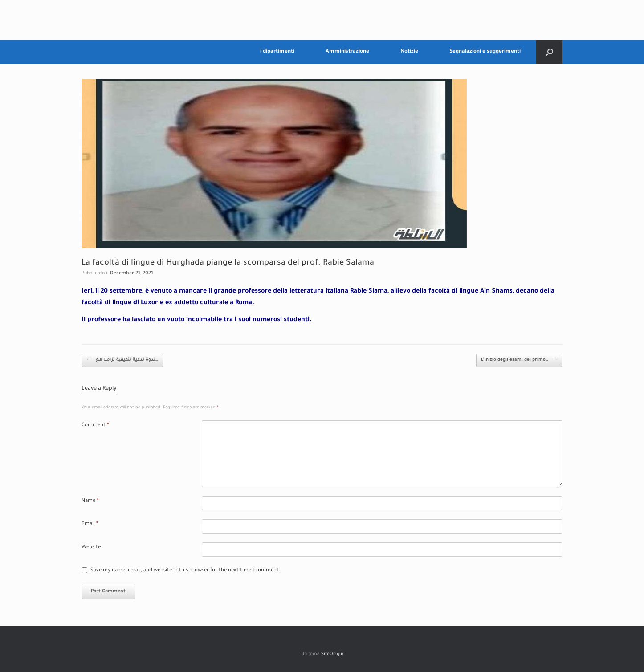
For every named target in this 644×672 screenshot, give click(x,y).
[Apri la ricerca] (549, 52)
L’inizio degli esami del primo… (519, 360)
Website (91, 548)
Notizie (409, 52)
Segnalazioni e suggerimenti (485, 52)
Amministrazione (347, 52)
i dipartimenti (277, 52)
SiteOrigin (332, 654)
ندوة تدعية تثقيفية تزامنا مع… (122, 360)
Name (90, 501)
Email (90, 524)
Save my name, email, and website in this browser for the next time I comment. (185, 571)
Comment (95, 426)
